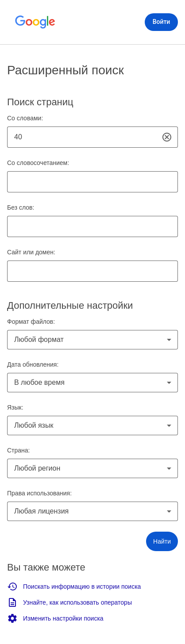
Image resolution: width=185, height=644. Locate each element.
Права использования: (39, 493)
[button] (162, 541)
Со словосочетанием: (38, 163)
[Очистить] (167, 138)
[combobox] (92, 340)
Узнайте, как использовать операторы (69, 602)
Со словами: (25, 118)
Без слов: (21, 207)
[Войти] (161, 22)
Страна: (19, 450)
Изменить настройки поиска (55, 618)
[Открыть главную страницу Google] (35, 22)
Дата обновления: (33, 364)
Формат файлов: (31, 322)
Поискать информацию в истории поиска (74, 586)
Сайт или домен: (31, 252)
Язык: (15, 407)
